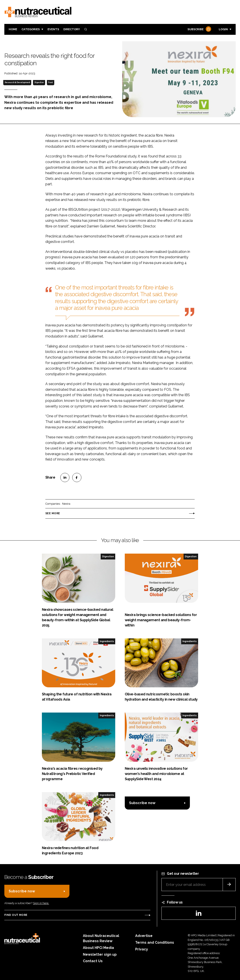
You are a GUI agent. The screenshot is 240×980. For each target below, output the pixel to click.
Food (50, 82)
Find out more (16, 915)
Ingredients (107, 641)
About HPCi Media (98, 948)
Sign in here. (41, 903)
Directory (72, 29)
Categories (31, 29)
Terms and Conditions (155, 942)
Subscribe (199, 29)
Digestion (39, 82)
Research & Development (17, 82)
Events (53, 29)
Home (13, 29)
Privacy (142, 949)
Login (223, 29)
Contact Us (93, 961)
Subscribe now (142, 803)
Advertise (144, 936)
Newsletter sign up (100, 954)
